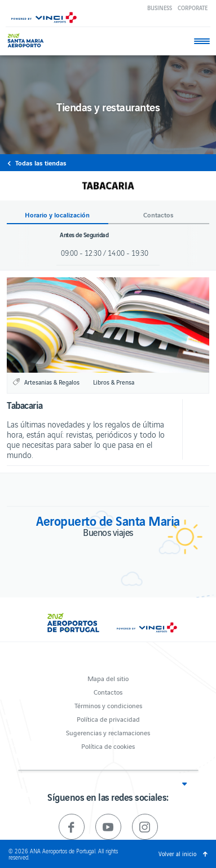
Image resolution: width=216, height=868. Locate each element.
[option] (108, 325)
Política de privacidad (108, 719)
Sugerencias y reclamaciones (108, 732)
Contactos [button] (158, 215)
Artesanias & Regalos (52, 382)
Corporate (193, 8)
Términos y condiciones (108, 705)
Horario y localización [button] (57, 215)
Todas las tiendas (41, 163)
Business (160, 8)
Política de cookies (108, 746)
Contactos (108, 692)
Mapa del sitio (108, 678)
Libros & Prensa (114, 382)
